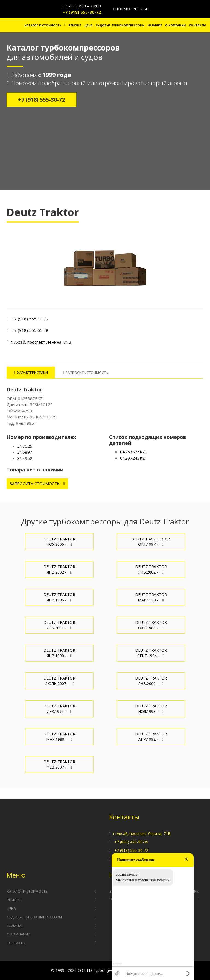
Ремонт (75, 25)
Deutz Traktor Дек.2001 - (59, 625)
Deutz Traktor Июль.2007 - (59, 681)
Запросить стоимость (37, 484)
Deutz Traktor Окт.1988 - (151, 625)
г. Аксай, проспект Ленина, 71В (142, 833)
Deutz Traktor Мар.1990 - (151, 597)
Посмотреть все (132, 9)
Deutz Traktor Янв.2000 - (151, 681)
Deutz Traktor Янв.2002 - (59, 569)
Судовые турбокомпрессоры (120, 25)
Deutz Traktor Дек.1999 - (59, 709)
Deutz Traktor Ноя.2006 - (59, 541)
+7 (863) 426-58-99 (131, 842)
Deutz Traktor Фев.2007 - (59, 764)
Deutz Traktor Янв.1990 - (59, 653)
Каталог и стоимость (43, 25)
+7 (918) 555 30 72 (30, 319)
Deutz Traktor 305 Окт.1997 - (151, 541)
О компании (175, 25)
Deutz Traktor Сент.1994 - (151, 653)
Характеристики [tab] (31, 373)
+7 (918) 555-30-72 (82, 12)
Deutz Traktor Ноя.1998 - (151, 709)
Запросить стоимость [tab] (85, 373)
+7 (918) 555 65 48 (30, 330)
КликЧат (117, 964)
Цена (88, 25)
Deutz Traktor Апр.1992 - (151, 737)
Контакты (197, 25)
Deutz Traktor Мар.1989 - (59, 737)
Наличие (155, 25)
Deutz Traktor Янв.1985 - (59, 597)
